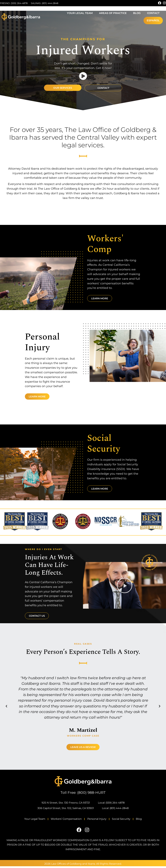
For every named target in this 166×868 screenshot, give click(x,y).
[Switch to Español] (153, 21)
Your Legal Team (80, 13)
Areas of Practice (113, 13)
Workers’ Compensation (60, 820)
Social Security (127, 820)
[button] (125, 585)
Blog (137, 13)
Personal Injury (97, 820)
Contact (153, 13)
